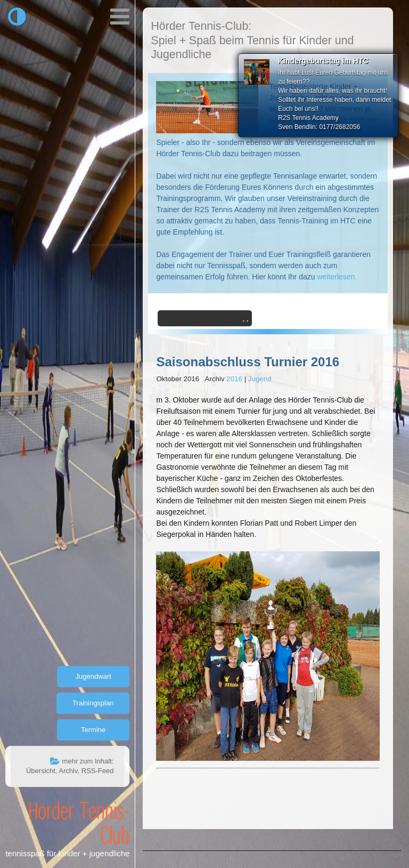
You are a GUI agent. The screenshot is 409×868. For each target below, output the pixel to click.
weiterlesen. (337, 277)
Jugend (260, 379)
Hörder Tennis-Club (79, 822)
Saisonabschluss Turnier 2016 (248, 362)
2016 (234, 379)
